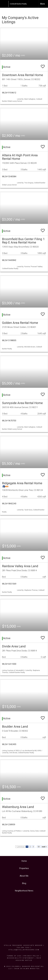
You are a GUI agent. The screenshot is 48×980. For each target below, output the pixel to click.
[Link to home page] (7, 4)
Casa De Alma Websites (27, 969)
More (42, 4)
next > (44, 847)
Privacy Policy (32, 956)
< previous (20, 847)
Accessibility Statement (21, 958)
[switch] (43, 65)
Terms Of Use (14, 956)
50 (39, 847)
